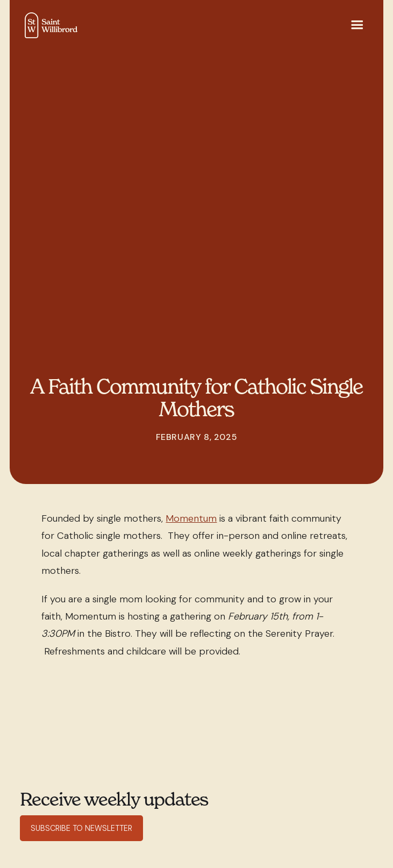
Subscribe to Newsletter (81, 828)
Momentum (191, 518)
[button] (357, 26)
